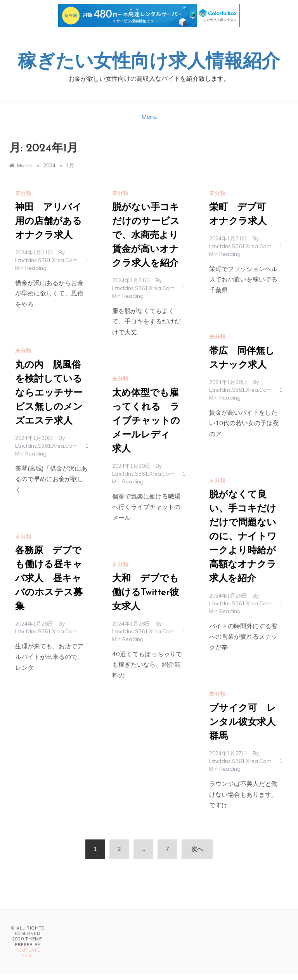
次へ (197, 849)
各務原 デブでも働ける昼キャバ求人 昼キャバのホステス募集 (49, 579)
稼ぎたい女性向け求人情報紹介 (149, 63)
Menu (149, 116)
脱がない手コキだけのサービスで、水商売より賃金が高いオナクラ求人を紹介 (146, 236)
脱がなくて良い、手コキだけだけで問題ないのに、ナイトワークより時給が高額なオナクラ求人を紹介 (243, 537)
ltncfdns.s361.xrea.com (46, 260)
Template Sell (28, 953)
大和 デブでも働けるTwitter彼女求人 (146, 593)
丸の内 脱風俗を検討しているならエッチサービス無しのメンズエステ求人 (49, 393)
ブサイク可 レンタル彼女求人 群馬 (247, 723)
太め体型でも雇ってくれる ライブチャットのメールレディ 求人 (146, 421)
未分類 (23, 193)
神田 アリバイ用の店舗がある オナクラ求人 (53, 222)
